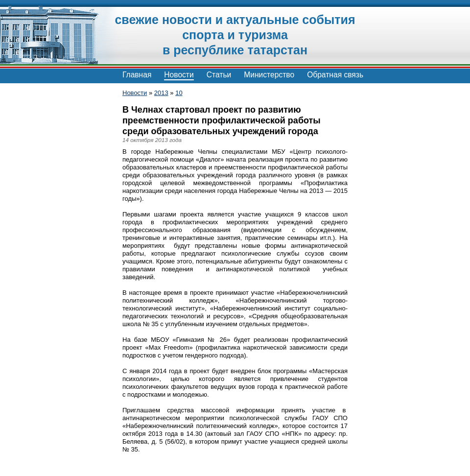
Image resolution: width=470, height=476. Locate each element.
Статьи (219, 75)
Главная (137, 75)
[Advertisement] (54, 235)
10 (179, 93)
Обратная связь (335, 75)
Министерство (269, 75)
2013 (161, 93)
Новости (179, 75)
